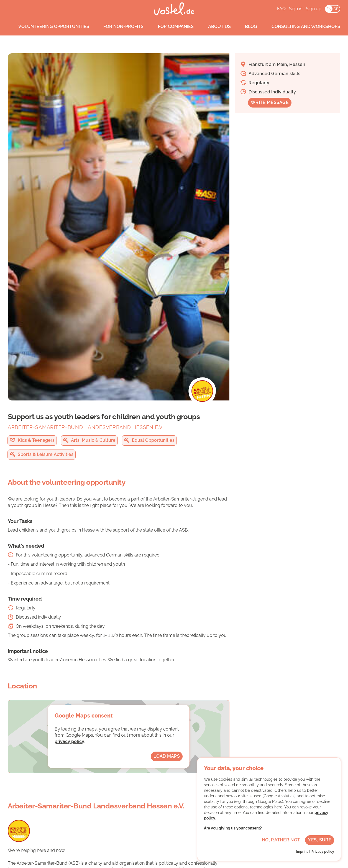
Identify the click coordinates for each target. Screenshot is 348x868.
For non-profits (118, 27)
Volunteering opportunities (48, 27)
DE (336, 9)
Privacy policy (323, 852)
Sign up (314, 9)
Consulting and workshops (301, 27)
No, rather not (281, 840)
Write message (270, 102)
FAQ (281, 9)
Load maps (167, 756)
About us (214, 27)
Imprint (302, 852)
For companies (171, 27)
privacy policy (69, 741)
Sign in (296, 9)
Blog (246, 27)
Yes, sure (320, 840)
